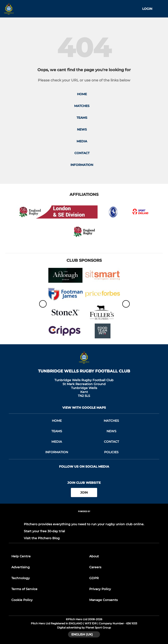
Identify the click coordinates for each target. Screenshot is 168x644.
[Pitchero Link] (84, 517)
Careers (95, 567)
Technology (21, 578)
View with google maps (84, 408)
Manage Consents (103, 600)
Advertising (21, 567)
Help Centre (21, 556)
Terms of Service (24, 589)
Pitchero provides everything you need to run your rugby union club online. (84, 524)
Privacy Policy (100, 589)
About (94, 556)
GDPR (94, 578)
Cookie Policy (22, 600)
